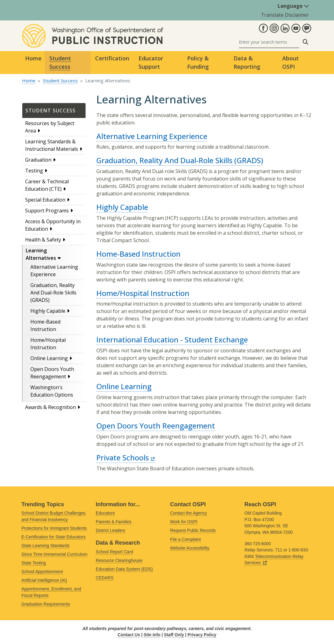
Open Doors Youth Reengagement (156, 426)
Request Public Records (193, 531)
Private (125, 457)
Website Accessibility (190, 548)
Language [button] (293, 6)
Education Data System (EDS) (124, 569)
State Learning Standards (45, 546)
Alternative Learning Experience (152, 136)
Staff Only (174, 635)
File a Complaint (185, 540)
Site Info (152, 635)
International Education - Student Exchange (172, 339)
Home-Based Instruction (138, 254)
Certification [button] (112, 58)
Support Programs (47, 211)
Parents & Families (114, 522)
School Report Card (114, 552)
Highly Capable (48, 311)
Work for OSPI (184, 522)
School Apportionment (42, 572)
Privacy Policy (202, 635)
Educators (105, 513)
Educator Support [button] (151, 62)
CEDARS (105, 578)
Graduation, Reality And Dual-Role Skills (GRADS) (53, 293)
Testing (34, 171)
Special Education (45, 200)
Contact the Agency (189, 513)
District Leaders (110, 531)
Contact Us (129, 635)
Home (33, 58)
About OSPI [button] (290, 62)
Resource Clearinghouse (119, 561)
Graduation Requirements (46, 604)
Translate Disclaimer (285, 15)
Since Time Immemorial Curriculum (54, 554)
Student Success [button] (60, 62)
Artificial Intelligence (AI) (44, 580)
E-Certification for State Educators (53, 537)
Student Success (60, 80)
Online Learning (49, 358)
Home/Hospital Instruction (143, 293)
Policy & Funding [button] (198, 62)
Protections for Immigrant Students (54, 528)
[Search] (269, 42)
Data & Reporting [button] (247, 62)
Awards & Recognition (51, 407)
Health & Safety (43, 240)
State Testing (34, 563)
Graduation (38, 160)
